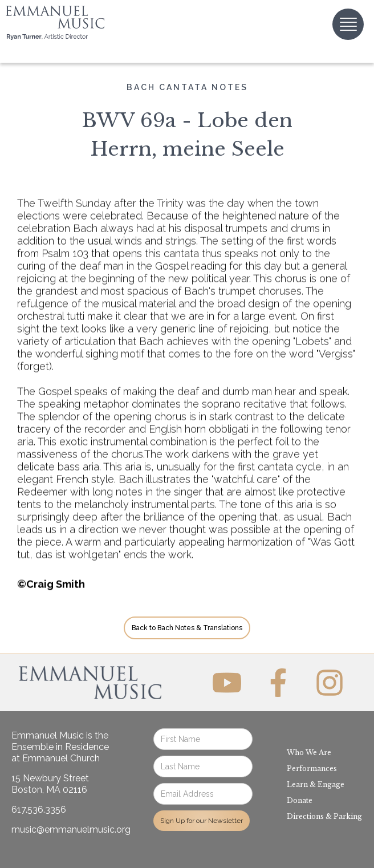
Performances (312, 768)
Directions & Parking (324, 816)
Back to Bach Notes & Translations (187, 628)
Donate (300, 800)
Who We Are (309, 753)
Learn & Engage (316, 784)
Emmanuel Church (61, 758)
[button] (348, 24)
